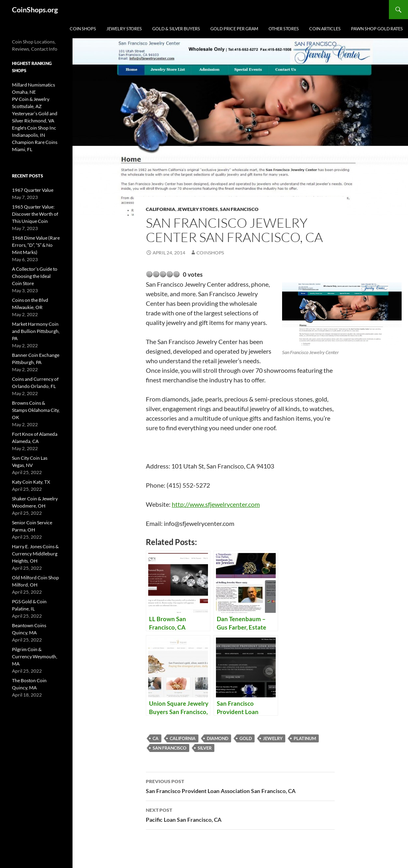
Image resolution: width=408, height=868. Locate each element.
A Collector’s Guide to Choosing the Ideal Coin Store (35, 276)
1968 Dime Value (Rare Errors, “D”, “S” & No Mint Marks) (36, 245)
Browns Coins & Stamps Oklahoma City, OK (36, 410)
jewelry (273, 738)
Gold (246, 738)
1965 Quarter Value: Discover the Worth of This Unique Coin (35, 214)
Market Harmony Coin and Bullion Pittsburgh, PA (36, 331)
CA (156, 738)
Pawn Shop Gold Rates (377, 29)
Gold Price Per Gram (234, 29)
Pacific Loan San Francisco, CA (240, 814)
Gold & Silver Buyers (176, 29)
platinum (305, 738)
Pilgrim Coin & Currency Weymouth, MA (35, 656)
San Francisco (239, 209)
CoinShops (210, 253)
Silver (205, 748)
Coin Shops (83, 29)
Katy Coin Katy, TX (31, 482)
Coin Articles (325, 29)
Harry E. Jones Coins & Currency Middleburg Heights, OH (35, 554)
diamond (218, 738)
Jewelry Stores (124, 29)
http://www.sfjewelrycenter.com (216, 504)
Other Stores (284, 29)
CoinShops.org (35, 10)
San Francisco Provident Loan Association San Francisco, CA (240, 785)
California (161, 209)
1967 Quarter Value (33, 190)
